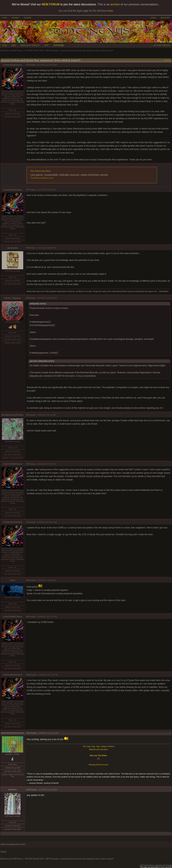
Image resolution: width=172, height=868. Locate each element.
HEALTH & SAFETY (30, 45)
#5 (27, 415)
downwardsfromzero (13, 733)
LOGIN (153, 18)
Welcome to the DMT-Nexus (12, 51)
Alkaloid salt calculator (98, 749)
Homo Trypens (13, 298)
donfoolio (13, 248)
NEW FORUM (51, 4)
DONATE (28, 18)
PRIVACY (15, 18)
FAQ (4, 45)
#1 (27, 65)
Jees (13, 580)
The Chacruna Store (41, 171)
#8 (27, 580)
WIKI (14, 45)
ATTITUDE (59, 45)
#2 (27, 190)
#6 (27, 464)
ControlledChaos (13, 65)
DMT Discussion (52, 51)
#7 (27, 522)
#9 (27, 617)
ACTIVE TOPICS (162, 45)
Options (167, 60)
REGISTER (165, 18)
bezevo (13, 790)
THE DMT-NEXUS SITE (34, 51)
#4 (27, 298)
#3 (27, 248)
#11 (28, 733)
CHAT (5, 18)
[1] (98, 758)
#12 (28, 790)
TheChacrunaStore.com (42, 178)
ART (47, 45)
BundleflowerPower (13, 415)
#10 (28, 675)
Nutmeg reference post (98, 765)
